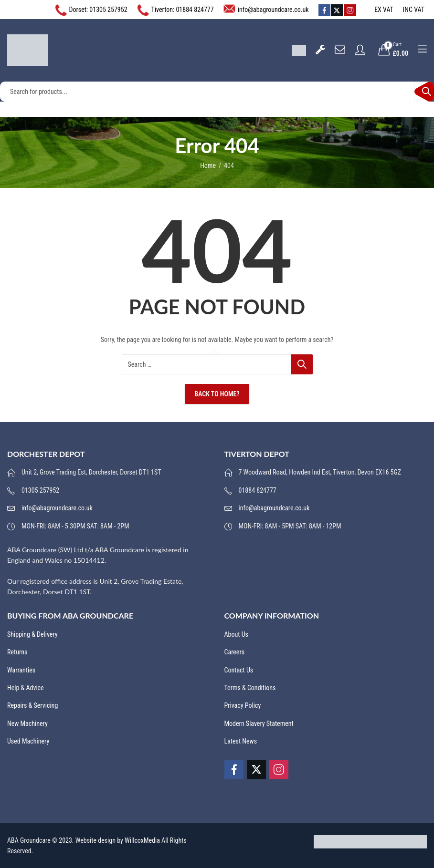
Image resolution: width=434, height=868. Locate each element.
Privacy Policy (243, 705)
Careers (235, 652)
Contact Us (239, 670)
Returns (17, 652)
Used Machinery (28, 741)
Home (208, 165)
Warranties (21, 670)
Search (424, 92)
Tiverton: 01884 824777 (183, 10)
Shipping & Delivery (32, 634)
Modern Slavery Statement (259, 723)
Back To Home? (217, 394)
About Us (236, 634)
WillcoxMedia (142, 840)
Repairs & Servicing (32, 705)
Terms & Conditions (250, 688)
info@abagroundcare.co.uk (273, 10)
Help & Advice (26, 688)
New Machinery (27, 723)
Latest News (241, 741)
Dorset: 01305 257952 (98, 10)
